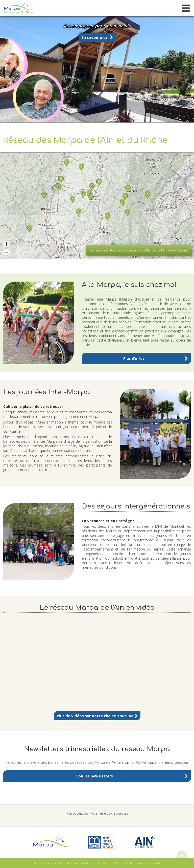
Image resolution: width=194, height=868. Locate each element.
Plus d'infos (134, 358)
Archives (103, 863)
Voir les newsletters (95, 776)
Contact (155, 863)
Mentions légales (135, 863)
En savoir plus (95, 37)
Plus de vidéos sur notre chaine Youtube (95, 716)
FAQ (116, 863)
